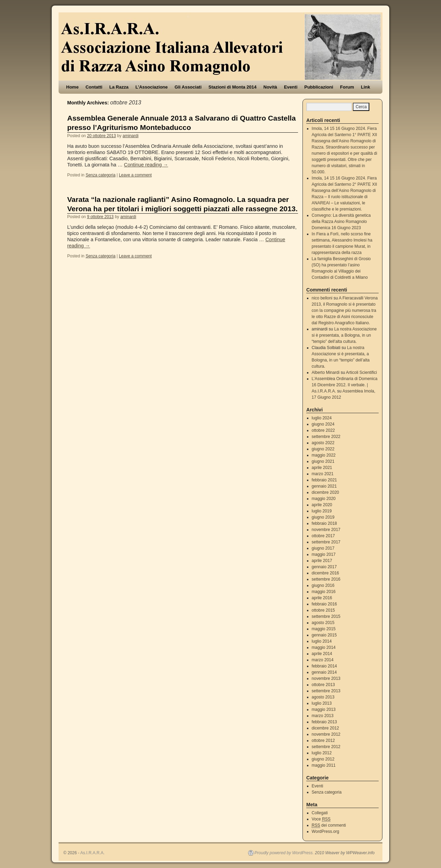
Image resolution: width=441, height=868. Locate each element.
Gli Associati (188, 87)
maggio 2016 (324, 592)
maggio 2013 (324, 709)
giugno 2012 (323, 759)
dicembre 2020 (325, 492)
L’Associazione (152, 87)
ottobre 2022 (323, 430)
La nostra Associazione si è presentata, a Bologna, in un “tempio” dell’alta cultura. (344, 335)
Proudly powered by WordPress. (284, 853)
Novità (270, 87)
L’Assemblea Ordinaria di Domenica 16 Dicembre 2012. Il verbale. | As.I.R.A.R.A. (345, 385)
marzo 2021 (323, 474)
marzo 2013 (323, 716)
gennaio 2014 (324, 672)
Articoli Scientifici (361, 372)
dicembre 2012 (325, 728)
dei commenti (329, 825)
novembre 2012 (326, 734)
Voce (321, 819)
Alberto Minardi (326, 372)
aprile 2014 (322, 654)
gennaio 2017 (324, 567)
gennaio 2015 (324, 635)
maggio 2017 (324, 554)
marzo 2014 (323, 660)
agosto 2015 (323, 623)
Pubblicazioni (319, 87)
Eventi (291, 87)
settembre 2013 (326, 691)
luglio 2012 (322, 753)
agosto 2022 (323, 443)
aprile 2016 (322, 598)
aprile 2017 (322, 561)
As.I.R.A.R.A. (93, 853)
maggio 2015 (324, 629)
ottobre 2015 (323, 610)
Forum (347, 87)
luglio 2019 (322, 511)
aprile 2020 (322, 505)
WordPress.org (326, 831)
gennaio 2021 (324, 486)
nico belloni (322, 298)
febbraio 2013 (324, 722)
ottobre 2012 (323, 741)
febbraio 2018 (324, 523)
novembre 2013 (326, 678)
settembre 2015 (326, 616)
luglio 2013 (322, 703)
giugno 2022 (323, 449)
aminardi (131, 136)
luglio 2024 (322, 418)
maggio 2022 (324, 455)
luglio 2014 (322, 641)
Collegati (320, 813)
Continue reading (146, 165)
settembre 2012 (326, 747)
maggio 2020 (324, 499)
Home (72, 87)
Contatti (94, 87)
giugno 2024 (323, 424)
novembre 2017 (326, 530)
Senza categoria (100, 175)
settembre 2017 (326, 542)
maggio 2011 (324, 765)
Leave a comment (135, 175)
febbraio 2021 (324, 480)
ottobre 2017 (323, 536)
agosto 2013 (323, 697)
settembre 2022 (326, 437)
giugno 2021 (323, 461)
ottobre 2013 (323, 685)
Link (366, 87)
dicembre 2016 (325, 573)
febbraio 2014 (324, 666)
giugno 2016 (323, 585)
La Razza (119, 87)
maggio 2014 (324, 647)
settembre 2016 (326, 579)
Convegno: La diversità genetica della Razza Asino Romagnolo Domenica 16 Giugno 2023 (341, 222)
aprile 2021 (322, 468)
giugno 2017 (323, 548)
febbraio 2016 (324, 604)
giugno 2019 (323, 517)
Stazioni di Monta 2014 (232, 87)
